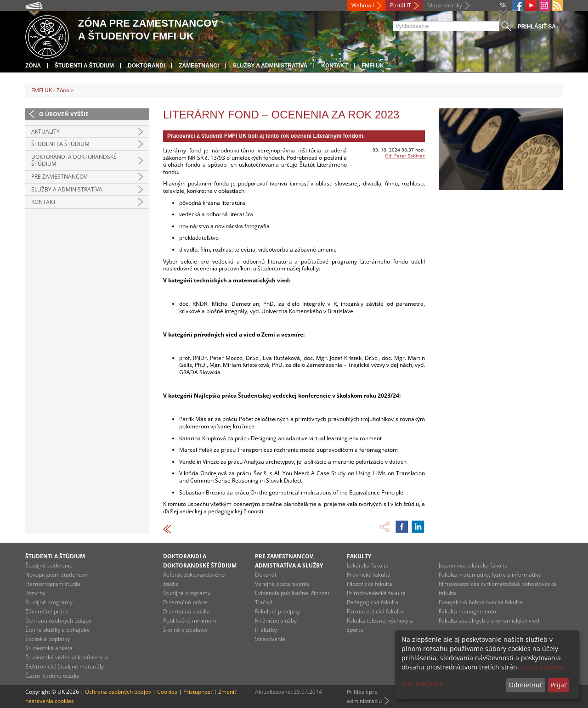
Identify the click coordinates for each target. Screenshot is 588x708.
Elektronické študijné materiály (65, 666)
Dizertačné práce (185, 602)
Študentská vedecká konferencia (67, 657)
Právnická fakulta (369, 575)
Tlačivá (264, 602)
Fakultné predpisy (277, 611)
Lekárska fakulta (368, 565)
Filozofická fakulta (370, 584)
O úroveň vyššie (64, 114)
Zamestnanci (199, 66)
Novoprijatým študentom (57, 575)
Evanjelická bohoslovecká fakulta (481, 602)
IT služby (266, 630)
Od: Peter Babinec (405, 156)
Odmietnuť (525, 685)
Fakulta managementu (467, 611)
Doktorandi (146, 66)
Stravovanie (270, 639)
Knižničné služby (276, 621)
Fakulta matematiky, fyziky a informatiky (490, 575)
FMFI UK (373, 66)
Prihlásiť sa (537, 27)
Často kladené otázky (52, 676)
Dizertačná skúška (187, 611)
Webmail (363, 5)
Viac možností (423, 683)
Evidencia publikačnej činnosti (293, 593)
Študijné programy (49, 602)
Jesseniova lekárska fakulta (473, 565)
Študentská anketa (49, 648)
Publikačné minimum (190, 621)
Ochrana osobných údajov (58, 621)
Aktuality (45, 132)
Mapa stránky (445, 5)
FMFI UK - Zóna (50, 90)
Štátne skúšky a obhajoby (57, 630)
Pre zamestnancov (59, 177)
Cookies (167, 692)
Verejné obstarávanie (282, 584)
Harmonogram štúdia (53, 584)
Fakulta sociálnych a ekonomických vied (489, 621)
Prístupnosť (198, 692)
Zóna (33, 66)
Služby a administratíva (270, 66)
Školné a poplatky (48, 639)
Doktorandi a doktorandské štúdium (74, 160)
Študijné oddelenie (49, 565)
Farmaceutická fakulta (375, 611)
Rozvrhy (35, 593)
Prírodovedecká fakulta (376, 593)
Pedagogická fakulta (373, 602)
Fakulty (359, 556)
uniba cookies (542, 667)
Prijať (558, 685)
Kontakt (334, 66)
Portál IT (401, 5)
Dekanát (266, 575)
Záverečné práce (47, 611)
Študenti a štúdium (84, 66)
